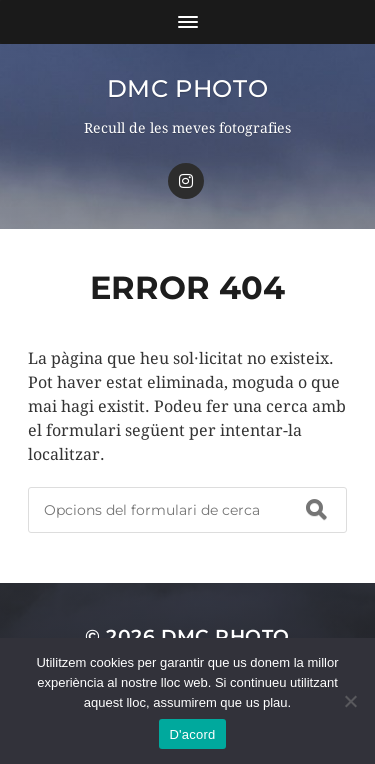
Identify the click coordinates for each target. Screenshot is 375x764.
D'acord (192, 734)
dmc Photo (187, 88)
